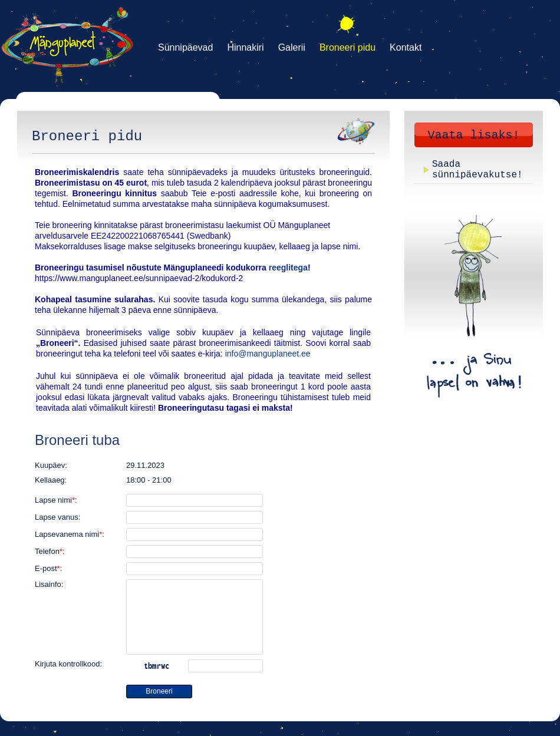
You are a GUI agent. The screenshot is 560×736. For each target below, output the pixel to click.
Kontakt (406, 47)
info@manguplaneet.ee (268, 354)
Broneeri (159, 691)
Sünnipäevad (185, 47)
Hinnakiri (245, 47)
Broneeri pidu (347, 47)
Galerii (292, 47)
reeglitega (288, 268)
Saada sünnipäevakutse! (477, 170)
